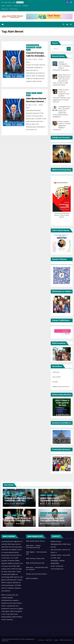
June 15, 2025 (33, 59)
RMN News (20, 504)
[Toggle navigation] (71, 25)
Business (50, 495)
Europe (28, 93)
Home (3, 6)
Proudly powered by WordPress (11, 639)
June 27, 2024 (33, 105)
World (28, 50)
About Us (9, 6)
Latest (20, 495)
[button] (63, 25)
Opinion (65, 513)
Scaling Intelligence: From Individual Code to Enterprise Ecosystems (19, 501)
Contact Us (5, 9)
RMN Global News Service (35, 541)
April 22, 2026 (11, 504)
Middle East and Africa (33, 45)
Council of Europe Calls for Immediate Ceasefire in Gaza (36, 56)
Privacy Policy (14, 9)
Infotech (14, 495)
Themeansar (5, 641)
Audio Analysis (52, 513)
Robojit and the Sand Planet (36, 574)
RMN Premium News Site (35, 558)
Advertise (25, 6)
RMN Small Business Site (35, 563)
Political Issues (31, 47)
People (34, 93)
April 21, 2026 (11, 524)
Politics (39, 47)
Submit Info (17, 6)
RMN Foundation (32, 578)
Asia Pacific (57, 377)
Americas (56, 372)
